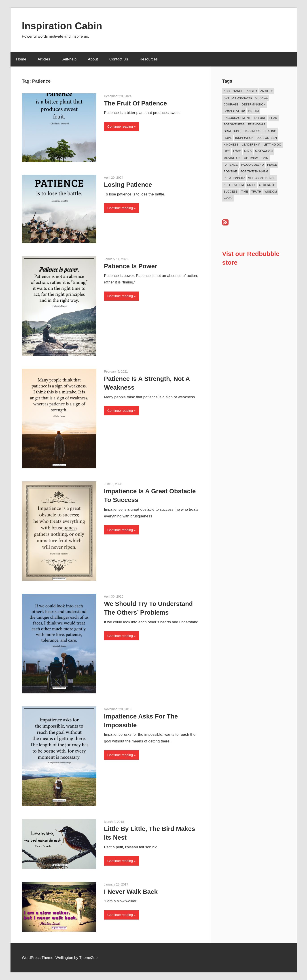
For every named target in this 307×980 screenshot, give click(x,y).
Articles (44, 59)
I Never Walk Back (131, 892)
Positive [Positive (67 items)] (230, 171)
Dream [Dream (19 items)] (253, 111)
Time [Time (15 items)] (245, 192)
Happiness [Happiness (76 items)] (252, 131)
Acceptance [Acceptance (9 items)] (233, 91)
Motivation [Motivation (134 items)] (264, 151)
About (93, 59)
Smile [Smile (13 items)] (251, 185)
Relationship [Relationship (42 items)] (234, 178)
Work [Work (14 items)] (228, 198)
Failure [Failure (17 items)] (260, 118)
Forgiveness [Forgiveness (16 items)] (234, 124)
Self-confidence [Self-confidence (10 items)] (262, 178)
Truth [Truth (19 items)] (256, 192)
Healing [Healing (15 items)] (270, 131)
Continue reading (120, 126)
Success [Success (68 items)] (231, 192)
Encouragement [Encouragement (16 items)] (237, 118)
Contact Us (119, 59)
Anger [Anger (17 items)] (252, 91)
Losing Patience (128, 185)
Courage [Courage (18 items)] (231, 104)
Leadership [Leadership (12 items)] (251, 145)
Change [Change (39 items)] (262, 98)
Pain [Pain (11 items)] (265, 158)
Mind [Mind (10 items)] (248, 151)
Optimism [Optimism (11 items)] (251, 158)
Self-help (69, 59)
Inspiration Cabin (62, 26)
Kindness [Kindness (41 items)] (231, 145)
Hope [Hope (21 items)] (228, 138)
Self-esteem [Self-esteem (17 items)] (234, 185)
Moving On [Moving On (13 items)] (232, 158)
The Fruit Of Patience (136, 103)
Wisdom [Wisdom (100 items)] (271, 192)
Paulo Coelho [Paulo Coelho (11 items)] (252, 165)
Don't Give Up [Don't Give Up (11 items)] (234, 111)
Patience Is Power (131, 266)
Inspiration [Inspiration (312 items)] (244, 138)
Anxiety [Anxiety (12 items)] (267, 91)
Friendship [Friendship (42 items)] (257, 124)
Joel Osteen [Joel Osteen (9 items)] (267, 138)
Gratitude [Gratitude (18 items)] (232, 131)
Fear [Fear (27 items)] (273, 118)
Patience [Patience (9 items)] (231, 165)
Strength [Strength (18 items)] (267, 185)
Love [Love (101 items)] (237, 151)
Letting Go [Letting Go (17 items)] (272, 145)
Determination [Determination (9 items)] (254, 104)
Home (21, 59)
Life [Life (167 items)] (227, 151)
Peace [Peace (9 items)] (272, 165)
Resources (149, 59)
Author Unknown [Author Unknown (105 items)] (238, 98)
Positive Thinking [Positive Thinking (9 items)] (254, 171)
